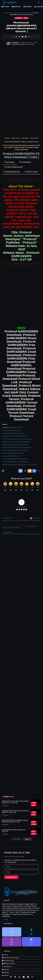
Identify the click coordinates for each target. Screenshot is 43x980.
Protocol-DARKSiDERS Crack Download (15, 445)
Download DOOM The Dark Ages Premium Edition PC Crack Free (16, 811)
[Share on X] (19, 37)
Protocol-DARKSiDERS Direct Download (15, 450)
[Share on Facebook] (16, 37)
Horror (34, 824)
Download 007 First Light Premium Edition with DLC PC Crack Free (15, 802)
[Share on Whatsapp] (19, 977)
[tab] (9, 162)
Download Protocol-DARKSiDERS (13, 433)
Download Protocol (16, 428)
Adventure (19, 18)
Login (38, 518)
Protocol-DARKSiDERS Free (11, 456)
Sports (34, 834)
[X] (31, 932)
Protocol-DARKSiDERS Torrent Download (15, 462)
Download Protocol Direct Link (12, 430)
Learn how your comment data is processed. (20, 527)
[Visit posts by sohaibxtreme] (8, 43)
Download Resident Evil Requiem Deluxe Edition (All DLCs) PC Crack (15, 821)
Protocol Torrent (7, 442)
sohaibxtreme (15, 42)
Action (34, 803)
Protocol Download (25, 439)
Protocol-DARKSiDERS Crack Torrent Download (17, 447)
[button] (35, 2)
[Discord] (31, 942)
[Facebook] (12, 932)
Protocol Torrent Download (21, 442)
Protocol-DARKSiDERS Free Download (15, 459)
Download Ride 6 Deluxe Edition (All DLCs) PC (14, 831)
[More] (29, 37)
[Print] (26, 37)
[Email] (22, 37)
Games (26, 18)
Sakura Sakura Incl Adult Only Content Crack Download (20, 465)
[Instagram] (12, 942)
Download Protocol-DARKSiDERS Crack (15, 436)
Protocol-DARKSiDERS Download (13, 453)
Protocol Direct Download (10, 439)
